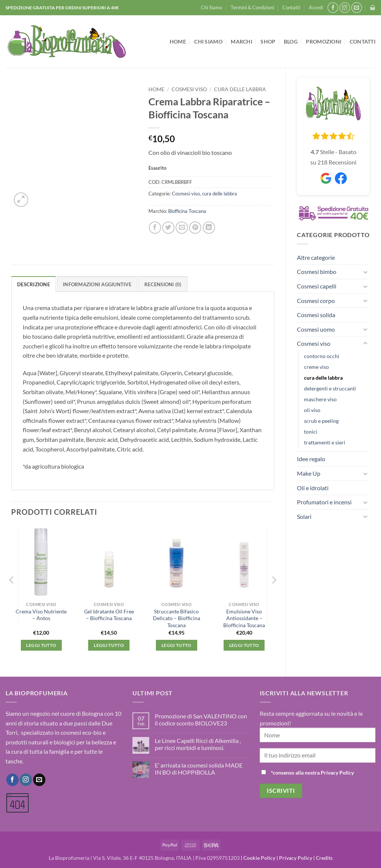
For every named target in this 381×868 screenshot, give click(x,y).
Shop (268, 42)
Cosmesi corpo (316, 301)
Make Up (309, 473)
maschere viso (320, 399)
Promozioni (324, 42)
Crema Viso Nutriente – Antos (41, 615)
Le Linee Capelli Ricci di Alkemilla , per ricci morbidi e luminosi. (198, 744)
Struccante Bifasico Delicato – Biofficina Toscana (177, 618)
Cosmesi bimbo (317, 272)
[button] (316, 7)
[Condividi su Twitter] (168, 228)
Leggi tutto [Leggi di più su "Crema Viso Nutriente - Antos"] (41, 645)
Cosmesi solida (316, 315)
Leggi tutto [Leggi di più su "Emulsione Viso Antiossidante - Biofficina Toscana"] (244, 645)
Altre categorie (316, 257)
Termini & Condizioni (252, 7)
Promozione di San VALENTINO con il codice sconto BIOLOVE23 (201, 719)
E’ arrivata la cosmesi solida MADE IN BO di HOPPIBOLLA (199, 769)
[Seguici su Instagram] (345, 8)
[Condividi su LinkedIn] (209, 228)
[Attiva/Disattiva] (365, 272)
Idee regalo (311, 459)
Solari (304, 516)
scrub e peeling (321, 421)
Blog (291, 42)
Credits (324, 858)
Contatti (291, 7)
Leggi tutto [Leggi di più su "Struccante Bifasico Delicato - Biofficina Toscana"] (177, 645)
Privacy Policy (296, 858)
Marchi (241, 42)
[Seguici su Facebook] (333, 8)
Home (178, 42)
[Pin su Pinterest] (195, 228)
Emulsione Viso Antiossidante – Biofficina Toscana (244, 618)
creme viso (316, 367)
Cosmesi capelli (317, 286)
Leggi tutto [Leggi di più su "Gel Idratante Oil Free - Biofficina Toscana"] (109, 645)
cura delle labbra (323, 378)
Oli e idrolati (313, 488)
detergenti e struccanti (330, 388)
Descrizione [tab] (33, 284)
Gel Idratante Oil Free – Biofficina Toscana (109, 615)
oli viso (312, 410)
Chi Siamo (212, 7)
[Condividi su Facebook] (155, 228)
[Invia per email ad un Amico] (182, 228)
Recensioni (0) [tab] (163, 284)
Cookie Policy (259, 858)
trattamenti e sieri (325, 442)
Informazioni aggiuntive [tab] (97, 284)
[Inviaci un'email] (357, 8)
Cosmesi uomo (316, 329)
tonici (311, 432)
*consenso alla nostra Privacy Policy (312, 773)
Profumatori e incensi (324, 502)
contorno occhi (322, 356)
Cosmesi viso (314, 343)
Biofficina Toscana (187, 211)
